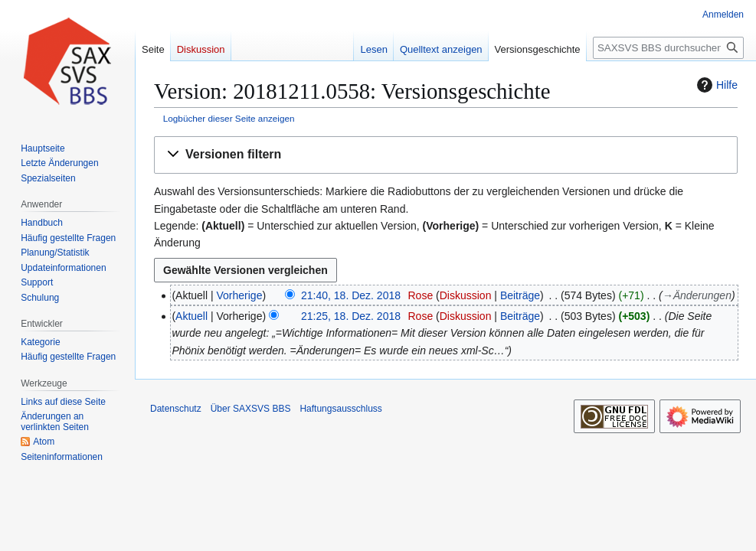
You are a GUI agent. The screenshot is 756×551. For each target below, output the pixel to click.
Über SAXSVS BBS (251, 409)
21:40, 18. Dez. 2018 (351, 295)
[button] (446, 155)
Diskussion (466, 295)
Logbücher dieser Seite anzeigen (229, 118)
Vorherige (240, 295)
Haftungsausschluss (340, 409)
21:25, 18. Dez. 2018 (351, 316)
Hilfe (715, 85)
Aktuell (191, 316)
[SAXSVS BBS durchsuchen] (668, 48)
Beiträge (520, 295)
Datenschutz (176, 409)
